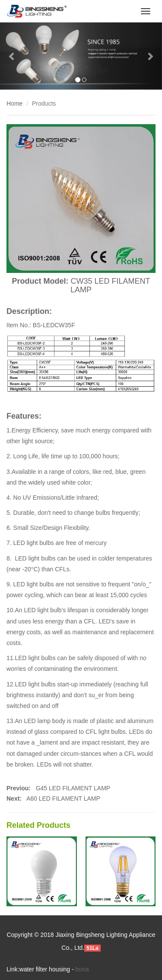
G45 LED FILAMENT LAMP (72, 788)
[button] (12, 56)
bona (82, 969)
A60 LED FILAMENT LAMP (63, 798)
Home (14, 103)
